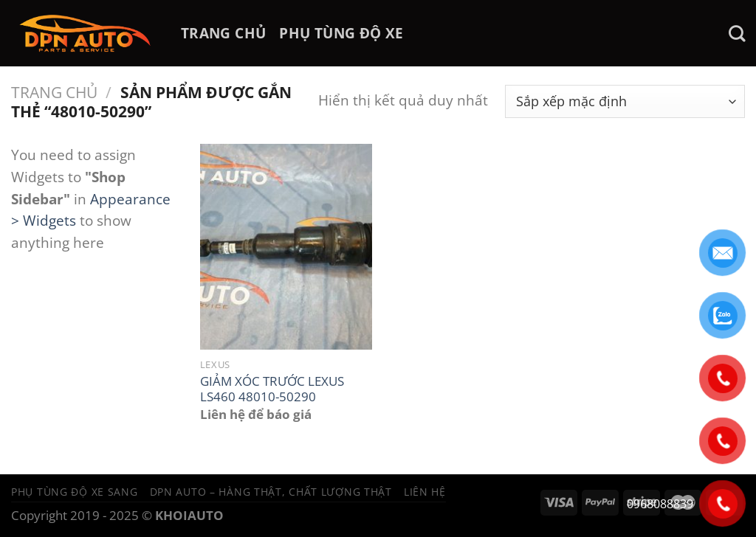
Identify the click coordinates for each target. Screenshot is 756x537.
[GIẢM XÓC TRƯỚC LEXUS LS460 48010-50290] (286, 247)
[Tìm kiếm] (737, 34)
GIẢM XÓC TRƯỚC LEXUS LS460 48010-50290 (272, 389)
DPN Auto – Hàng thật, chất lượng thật (271, 492)
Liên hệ (425, 492)
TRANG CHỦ (223, 33)
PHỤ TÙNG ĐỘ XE (341, 33)
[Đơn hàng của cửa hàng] (625, 101)
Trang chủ (54, 92)
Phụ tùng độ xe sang (75, 492)
